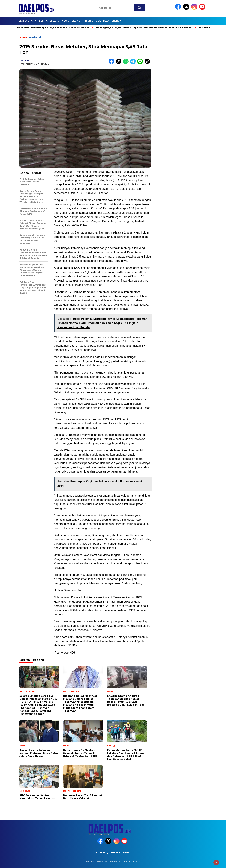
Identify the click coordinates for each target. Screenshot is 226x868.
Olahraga (102, 21)
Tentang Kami (120, 853)
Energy (116, 21)
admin (25, 60)
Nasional (35, 37)
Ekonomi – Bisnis (82, 21)
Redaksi (100, 853)
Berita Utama (27, 21)
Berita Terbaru (49, 21)
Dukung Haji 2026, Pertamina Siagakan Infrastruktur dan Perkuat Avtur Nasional (147, 28)
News (65, 21)
